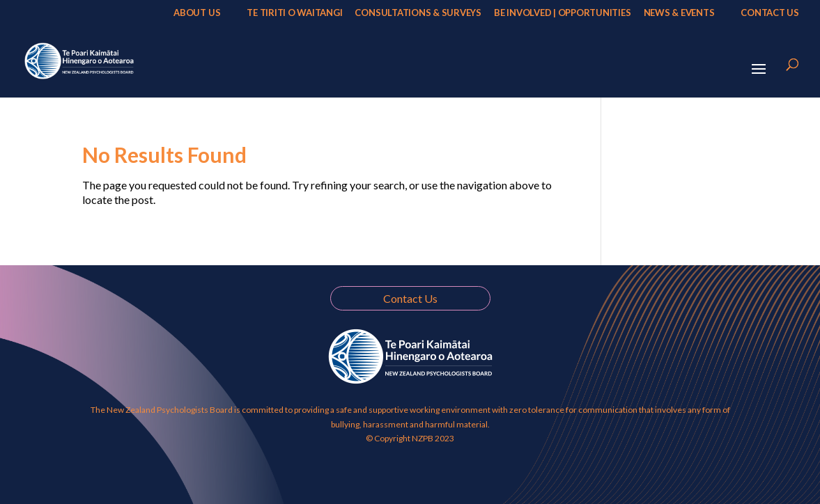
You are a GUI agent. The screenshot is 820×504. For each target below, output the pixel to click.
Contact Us (770, 13)
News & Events (679, 13)
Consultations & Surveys (418, 13)
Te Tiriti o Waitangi (294, 13)
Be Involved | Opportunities (563, 13)
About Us (197, 13)
